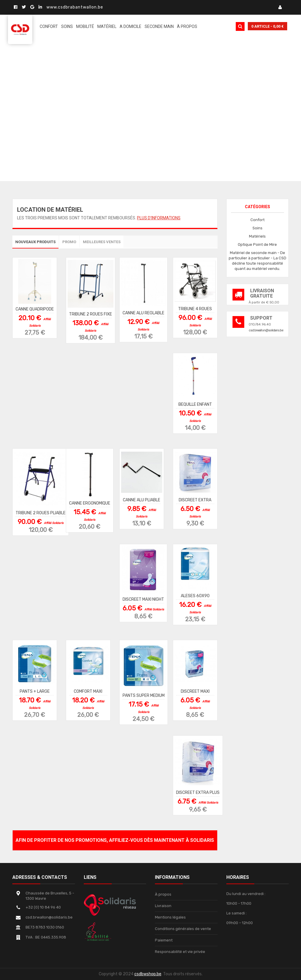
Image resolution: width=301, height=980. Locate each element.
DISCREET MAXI (195, 691)
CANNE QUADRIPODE (35, 309)
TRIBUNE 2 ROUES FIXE (91, 314)
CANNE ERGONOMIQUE (90, 503)
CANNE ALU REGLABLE (143, 313)
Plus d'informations (159, 218)
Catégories (257, 207)
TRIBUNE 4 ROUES (195, 309)
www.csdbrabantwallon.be (75, 7)
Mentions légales (170, 917)
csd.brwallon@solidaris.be (266, 330)
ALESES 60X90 (195, 596)
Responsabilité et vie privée (180, 952)
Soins (257, 228)
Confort (257, 220)
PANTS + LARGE (35, 691)
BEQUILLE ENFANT (195, 404)
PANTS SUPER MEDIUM (144, 695)
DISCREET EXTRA (195, 500)
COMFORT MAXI (88, 691)
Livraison (163, 906)
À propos (163, 894)
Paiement (164, 940)
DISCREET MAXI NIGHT (143, 599)
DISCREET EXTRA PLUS (198, 792)
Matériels (257, 236)
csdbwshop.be (148, 974)
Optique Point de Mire (257, 244)
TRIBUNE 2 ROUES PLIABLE (41, 513)
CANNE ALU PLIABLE (142, 500)
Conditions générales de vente (183, 929)
